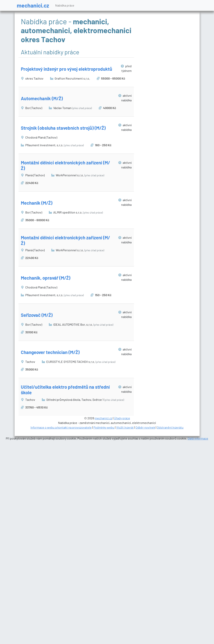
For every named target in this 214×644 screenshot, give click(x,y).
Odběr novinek (145, 427)
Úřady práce (122, 418)
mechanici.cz (33, 5)
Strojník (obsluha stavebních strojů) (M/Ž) (63, 128)
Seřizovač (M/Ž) (37, 315)
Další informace (198, 438)
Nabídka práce (65, 5)
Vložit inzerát (125, 427)
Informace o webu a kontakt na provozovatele (61, 427)
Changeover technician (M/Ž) (50, 352)
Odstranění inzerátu (170, 427)
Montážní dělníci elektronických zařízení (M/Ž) (65, 165)
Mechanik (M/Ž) (37, 203)
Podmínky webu (104, 427)
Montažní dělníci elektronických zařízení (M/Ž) (65, 240)
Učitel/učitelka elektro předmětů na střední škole (65, 390)
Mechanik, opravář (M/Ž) (46, 278)
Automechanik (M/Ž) (42, 98)
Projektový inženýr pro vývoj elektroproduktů (66, 69)
